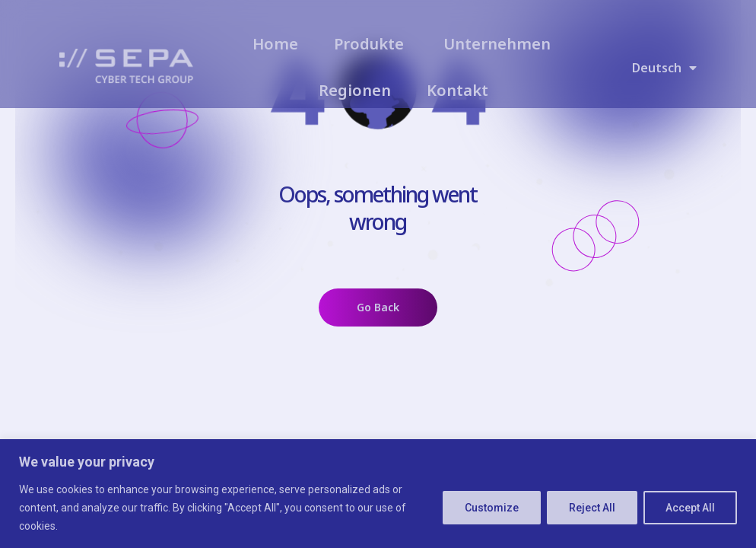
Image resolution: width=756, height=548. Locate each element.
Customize (492, 508)
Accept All (690, 508)
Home (275, 44)
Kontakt (457, 90)
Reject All (592, 508)
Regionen (355, 90)
